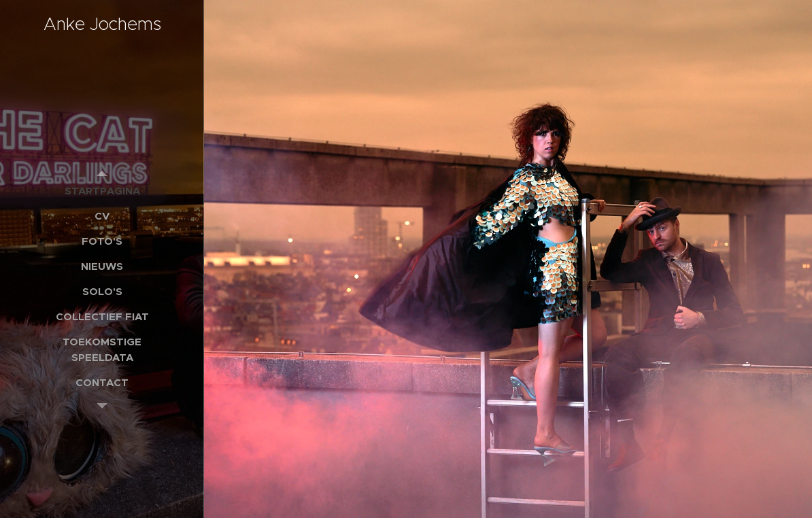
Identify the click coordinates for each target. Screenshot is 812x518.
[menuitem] (102, 191)
